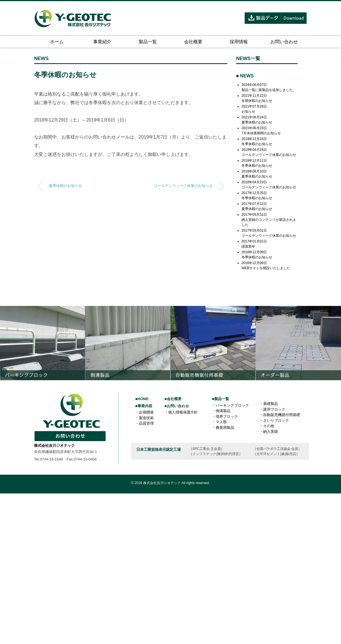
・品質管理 (144, 423)
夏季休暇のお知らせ (66, 186)
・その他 (267, 426)
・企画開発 (144, 412)
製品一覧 (148, 42)
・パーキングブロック (230, 405)
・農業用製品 (223, 428)
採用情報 (239, 42)
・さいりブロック (274, 420)
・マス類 (219, 422)
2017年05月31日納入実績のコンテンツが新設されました (269, 220)
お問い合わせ (284, 42)
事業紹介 (102, 42)
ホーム (57, 42)
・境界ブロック (225, 416)
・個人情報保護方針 (181, 412)
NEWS (41, 58)
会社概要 (193, 42)
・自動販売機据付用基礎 (280, 415)
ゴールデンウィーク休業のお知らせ (183, 186)
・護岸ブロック (272, 409)
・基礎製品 (269, 404)
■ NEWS (245, 76)
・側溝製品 (221, 411)
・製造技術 (144, 418)
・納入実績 (269, 432)
